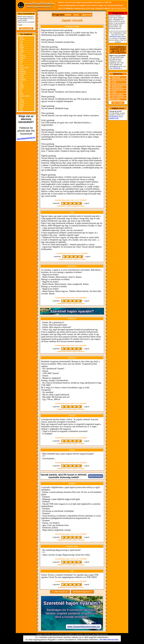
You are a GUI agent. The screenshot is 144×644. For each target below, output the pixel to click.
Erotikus (22, 51)
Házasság (22, 55)
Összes (21, 37)
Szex (21, 98)
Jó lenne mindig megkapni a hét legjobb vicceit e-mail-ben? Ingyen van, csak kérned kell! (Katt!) (91, 5)
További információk (109, 640)
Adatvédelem (79, 634)
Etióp (21, 53)
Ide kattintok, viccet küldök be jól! (116, 118)
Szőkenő (22, 102)
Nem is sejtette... (117, 99)
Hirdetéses (22, 57)
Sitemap (87, 634)
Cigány (21, 49)
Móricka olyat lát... (117, 87)
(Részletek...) (118, 68)
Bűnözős (22, 47)
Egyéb (21, 110)
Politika (22, 86)
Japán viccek (87, 15)
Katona (21, 66)
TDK (72, 571)
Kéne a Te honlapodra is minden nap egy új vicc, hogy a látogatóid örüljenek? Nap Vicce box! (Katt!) (92, 8)
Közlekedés (23, 72)
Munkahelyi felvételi (118, 89)
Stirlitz (21, 94)
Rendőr (22, 88)
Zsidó (21, 108)
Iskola (21, 61)
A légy (72, 212)
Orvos (21, 82)
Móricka (22, 78)
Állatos (21, 45)
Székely (22, 100)
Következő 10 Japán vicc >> (82, 592)
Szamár (114, 82)
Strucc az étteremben (118, 97)
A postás (114, 92)
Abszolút (22, 39)
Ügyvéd (22, 104)
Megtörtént (23, 74)
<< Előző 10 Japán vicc (60, 592)
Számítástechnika (24, 96)
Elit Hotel (72, 416)
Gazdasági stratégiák (72, 26)
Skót (21, 90)
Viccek (76, 15)
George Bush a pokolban (119, 84)
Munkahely (23, 80)
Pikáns (21, 84)
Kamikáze (72, 484)
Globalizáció (72, 319)
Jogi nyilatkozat (70, 634)
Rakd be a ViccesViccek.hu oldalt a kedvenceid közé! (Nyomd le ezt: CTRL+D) (85, 2)
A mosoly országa (72, 546)
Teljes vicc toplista (118, 103)
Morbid (22, 76)
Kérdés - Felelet (24, 68)
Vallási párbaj (116, 77)
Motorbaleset (72, 266)
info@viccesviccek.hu (101, 634)
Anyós (21, 41)
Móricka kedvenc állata (119, 80)
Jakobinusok (72, 358)
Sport (21, 92)
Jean (21, 63)
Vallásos (22, 106)
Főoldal (68, 15)
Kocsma (22, 70)
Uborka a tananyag (117, 94)
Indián (21, 59)
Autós (21, 43)
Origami (72, 450)
